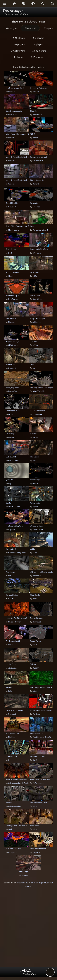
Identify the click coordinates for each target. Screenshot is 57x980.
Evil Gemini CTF (12, 318)
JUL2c (33, 549)
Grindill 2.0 (10, 364)
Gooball (36, 483)
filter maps (22, 883)
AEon (10, 276)
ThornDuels (35, 595)
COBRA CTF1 (11, 457)
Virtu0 (11, 414)
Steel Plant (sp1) (12, 295)
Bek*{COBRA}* (14, 460)
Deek (10, 253)
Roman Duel (11, 549)
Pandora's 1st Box (37, 756)
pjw (34, 368)
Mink (34, 460)
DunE (35, 760)
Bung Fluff (12, 852)
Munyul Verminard (40, 230)
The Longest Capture (14, 526)
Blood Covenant (37, 733)
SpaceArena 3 (11, 249)
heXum (35, 345)
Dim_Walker (38, 299)
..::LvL (26, 971)
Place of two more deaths (16, 779)
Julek (35, 553)
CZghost (12, 529)
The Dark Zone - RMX (39, 803)
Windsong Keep (36, 526)
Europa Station (12, 595)
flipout (35, 506)
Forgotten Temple (37, 318)
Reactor (9, 803)
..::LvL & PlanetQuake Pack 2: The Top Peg (23, 180)
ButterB (36, 184)
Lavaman (36, 207)
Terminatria (11, 572)
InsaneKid (37, 576)
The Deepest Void (13, 641)
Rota (10, 691)
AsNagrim (37, 322)
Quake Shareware (37, 411)
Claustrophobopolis (14, 111)
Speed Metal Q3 (12, 203)
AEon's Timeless (12, 272)
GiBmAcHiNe (38, 161)
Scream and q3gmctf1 (39, 157)
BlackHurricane (12, 733)
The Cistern (35, 457)
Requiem (36, 852)
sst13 (35, 691)
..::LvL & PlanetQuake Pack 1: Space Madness (24, 157)
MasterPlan (37, 115)
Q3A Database (30, 974)
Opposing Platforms (38, 88)
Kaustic (11, 599)
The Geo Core (11, 756)
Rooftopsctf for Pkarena (40, 779)
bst (9, 576)
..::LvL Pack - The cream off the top (20, 134)
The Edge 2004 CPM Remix (16, 825)
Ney (10, 483)
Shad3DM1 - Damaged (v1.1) (17, 226)
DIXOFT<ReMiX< (39, 391)
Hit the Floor (11, 664)
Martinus (36, 714)
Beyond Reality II (13, 341)
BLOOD (36, 668)
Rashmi (9, 687)
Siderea (33, 664)
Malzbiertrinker (14, 622)
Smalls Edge (35, 480)
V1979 (11, 645)
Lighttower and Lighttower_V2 (42, 710)
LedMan (11, 91)
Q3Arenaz (34, 341)
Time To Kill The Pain (14, 710)
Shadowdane (14, 230)
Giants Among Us (37, 180)
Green (33, 226)
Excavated (34, 825)
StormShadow (14, 506)
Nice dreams (35, 272)
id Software (13, 345)
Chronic (33, 111)
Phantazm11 (38, 529)
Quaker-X (12, 207)
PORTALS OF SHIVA (14, 849)
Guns (32, 364)
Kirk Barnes (13, 299)
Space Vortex (35, 641)
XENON (33, 134)
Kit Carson (25, 875)
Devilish (9, 503)
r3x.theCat (37, 622)
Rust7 (35, 599)
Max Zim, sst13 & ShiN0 (42, 737)
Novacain (34, 203)
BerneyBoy (13, 391)
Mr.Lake (11, 322)
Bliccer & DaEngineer (17, 553)
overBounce (35, 295)
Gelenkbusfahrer (15, 806)
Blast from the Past (38, 849)
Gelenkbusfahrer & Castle (18, 783)
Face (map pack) (13, 387)
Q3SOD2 (9, 480)
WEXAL (35, 137)
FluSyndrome (38, 783)
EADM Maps (10, 434)
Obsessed (12, 714)
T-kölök (35, 437)
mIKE (35, 276)
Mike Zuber (13, 115)
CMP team (37, 253)
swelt (10, 829)
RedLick (36, 91)
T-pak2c (33, 434)
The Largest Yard (13, 411)
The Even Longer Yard (15, 88)
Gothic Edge (23, 872)
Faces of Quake (36, 618)
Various (11, 137)
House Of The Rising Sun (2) (17, 618)
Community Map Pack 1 (40, 249)
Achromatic (35, 503)
